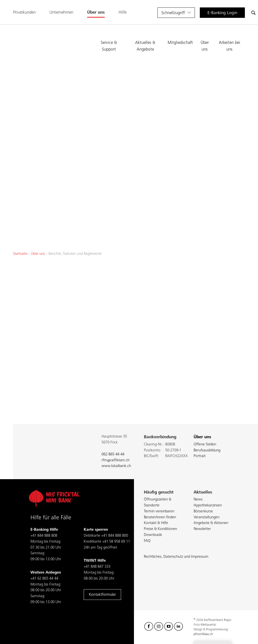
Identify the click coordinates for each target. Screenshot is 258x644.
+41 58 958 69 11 (116, 542)
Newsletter (202, 529)
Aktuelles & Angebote (145, 46)
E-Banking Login (222, 13)
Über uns (96, 12)
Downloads (153, 535)
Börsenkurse (203, 511)
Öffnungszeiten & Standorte (158, 502)
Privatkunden (24, 12)
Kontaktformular (102, 595)
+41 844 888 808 (44, 536)
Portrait (200, 456)
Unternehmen (61, 12)
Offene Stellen (205, 444)
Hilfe (123, 12)
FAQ (147, 541)
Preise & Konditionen (160, 529)
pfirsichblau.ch (203, 634)
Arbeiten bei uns (230, 46)
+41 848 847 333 (97, 567)
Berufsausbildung (207, 450)
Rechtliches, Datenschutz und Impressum (176, 557)
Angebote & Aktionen (211, 523)
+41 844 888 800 (115, 536)
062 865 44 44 (113, 454)
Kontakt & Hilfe (156, 523)
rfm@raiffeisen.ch (116, 460)
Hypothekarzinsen (208, 505)
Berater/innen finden (160, 517)
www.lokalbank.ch (116, 466)
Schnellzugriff (173, 13)
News (198, 499)
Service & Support (109, 46)
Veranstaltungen (206, 517)
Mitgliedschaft (180, 43)
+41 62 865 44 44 (44, 579)
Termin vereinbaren (159, 511)
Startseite (20, 254)
